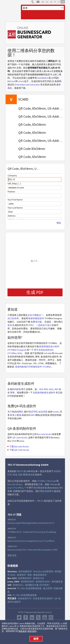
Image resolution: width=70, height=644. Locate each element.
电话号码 (33, 412)
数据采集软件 (40, 575)
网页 (21, 412)
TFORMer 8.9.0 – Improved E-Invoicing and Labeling (32, 532)
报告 (21, 475)
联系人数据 (16, 415)
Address (11, 216)
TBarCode (51, 481)
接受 (36, 639)
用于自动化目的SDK (44, 350)
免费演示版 (36, 322)
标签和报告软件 (36, 318)
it (59, 2)
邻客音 (32, 617)
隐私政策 (23, 631)
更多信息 (12, 555)
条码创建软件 (25, 571)
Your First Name (15, 200)
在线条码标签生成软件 (44, 393)
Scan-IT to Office (15, 488)
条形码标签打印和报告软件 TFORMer (33, 367)
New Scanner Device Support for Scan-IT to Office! (31, 541)
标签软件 (21, 575)
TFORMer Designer (17, 350)
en (47, 2)
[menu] (43, 8)
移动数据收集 (40, 488)
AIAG (51, 389)
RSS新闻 (38, 617)
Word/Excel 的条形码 (43, 571)
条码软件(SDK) (43, 582)
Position (11, 192)
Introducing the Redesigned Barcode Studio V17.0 (31, 523)
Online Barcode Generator (27, 85)
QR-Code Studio (20, 437)
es (51, 2)
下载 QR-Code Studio (19, 450)
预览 (59, 223)
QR (53, 78)
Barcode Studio (44, 434)
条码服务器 (57, 582)
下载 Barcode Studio (19, 446)
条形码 (57, 471)
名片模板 (34, 315)
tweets (56, 412)
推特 (19, 617)
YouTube (45, 617)
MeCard (11, 81)
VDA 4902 (44, 389)
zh (63, 2)
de (43, 2)
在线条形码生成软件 (43, 598)
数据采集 (30, 475)
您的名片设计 (45, 325)
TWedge (53, 484)
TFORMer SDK (15, 353)
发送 (10, 325)
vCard (21, 81)
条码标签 (16, 389)
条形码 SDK (39, 578)
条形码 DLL (18, 585)
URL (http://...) (14, 183)
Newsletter (51, 617)
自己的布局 (13, 318)
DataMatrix (43, 78)
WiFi (33, 415)
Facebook (26, 617)
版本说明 (32, 631)
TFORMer (41, 481)
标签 (15, 475)
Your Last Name (15, 208)
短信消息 (43, 412)
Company (12, 175)
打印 (10, 475)
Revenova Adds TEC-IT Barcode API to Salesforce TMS (32, 550)
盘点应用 (48, 588)
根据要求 (49, 491)
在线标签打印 (25, 598)
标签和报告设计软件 (49, 346)
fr (55, 2)
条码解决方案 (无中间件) (37, 585)
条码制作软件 (25, 578)
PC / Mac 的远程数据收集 (30, 588)
